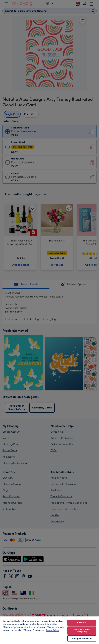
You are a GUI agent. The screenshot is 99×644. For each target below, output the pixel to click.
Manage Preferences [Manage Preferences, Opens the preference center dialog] (82, 638)
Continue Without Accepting (82, 631)
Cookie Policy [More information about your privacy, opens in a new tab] (52, 630)
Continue (82, 623)
